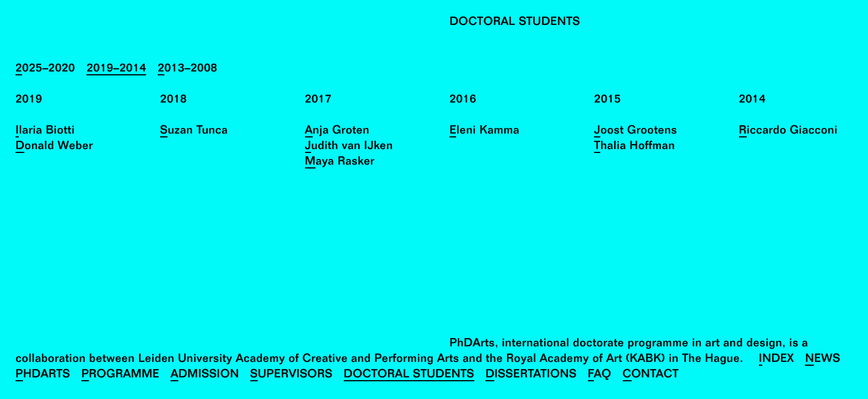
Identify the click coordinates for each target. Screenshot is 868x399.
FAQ (600, 375)
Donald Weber (54, 147)
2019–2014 (116, 70)
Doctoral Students (409, 375)
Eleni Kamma (484, 132)
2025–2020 (45, 70)
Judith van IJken (349, 147)
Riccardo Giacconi (788, 132)
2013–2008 (188, 70)
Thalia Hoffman (634, 147)
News (823, 360)
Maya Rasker (340, 163)
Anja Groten (337, 132)
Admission (205, 375)
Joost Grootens (635, 132)
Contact (651, 375)
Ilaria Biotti (45, 132)
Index (777, 360)
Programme (120, 375)
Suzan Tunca (194, 132)
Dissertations (531, 375)
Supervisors (291, 375)
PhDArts (43, 375)
